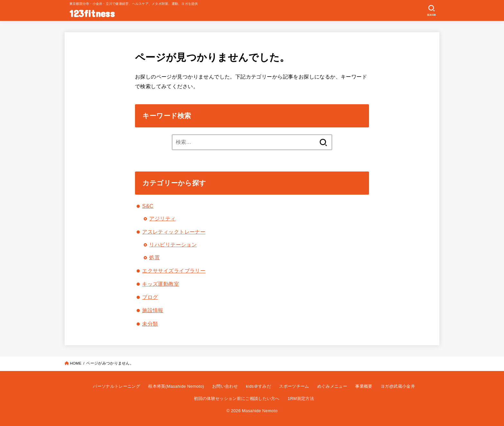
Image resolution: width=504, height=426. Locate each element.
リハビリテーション (173, 245)
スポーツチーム (294, 386)
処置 (154, 257)
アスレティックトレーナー (174, 232)
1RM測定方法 (301, 398)
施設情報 (153, 310)
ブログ (150, 297)
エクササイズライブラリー (174, 271)
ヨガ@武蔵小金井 (398, 386)
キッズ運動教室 (161, 284)
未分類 (150, 324)
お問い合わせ (225, 386)
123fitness (92, 13)
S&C (148, 206)
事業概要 (364, 386)
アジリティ (162, 218)
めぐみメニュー (332, 386)
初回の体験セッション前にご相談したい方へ (237, 398)
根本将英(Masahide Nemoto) (176, 386)
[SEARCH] (432, 11)
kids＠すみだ (258, 386)
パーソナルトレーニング (117, 386)
